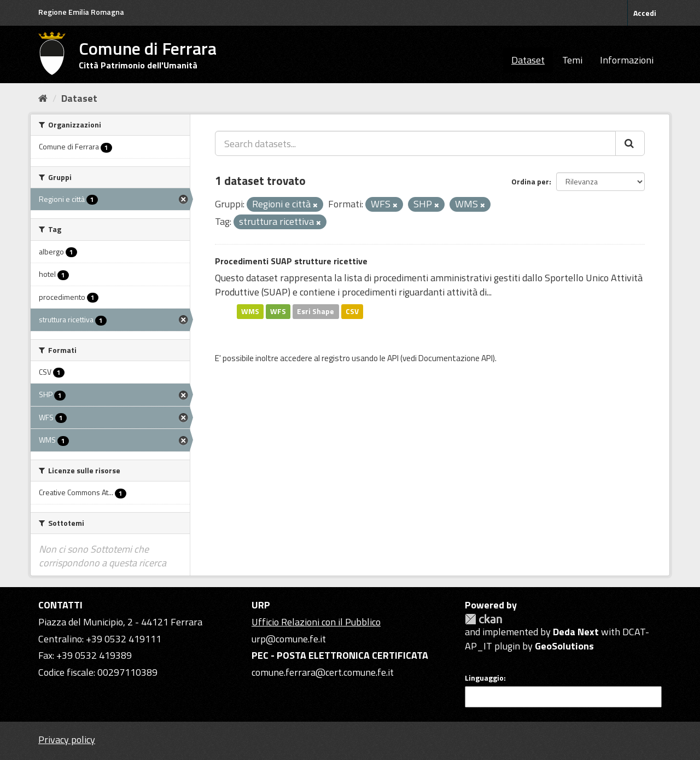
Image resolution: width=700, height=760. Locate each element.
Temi (572, 60)
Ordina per (530, 181)
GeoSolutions (564, 646)
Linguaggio (484, 678)
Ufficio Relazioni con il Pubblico (316, 622)
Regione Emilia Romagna (81, 12)
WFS (278, 311)
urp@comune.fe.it (289, 639)
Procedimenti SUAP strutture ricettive (291, 261)
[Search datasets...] (415, 143)
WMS (250, 311)
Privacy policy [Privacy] (67, 739)
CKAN (483, 619)
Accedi (645, 13)
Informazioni (627, 60)
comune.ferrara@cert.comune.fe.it (323, 672)
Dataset (528, 60)
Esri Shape (316, 311)
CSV (352, 311)
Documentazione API (456, 358)
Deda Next (576, 632)
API (393, 358)
